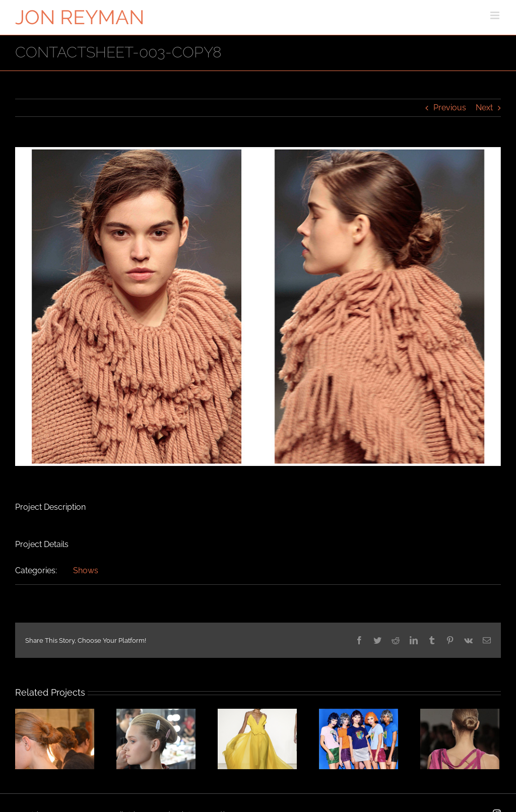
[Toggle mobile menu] (496, 15)
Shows (86, 570)
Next (484, 108)
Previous (450, 108)
